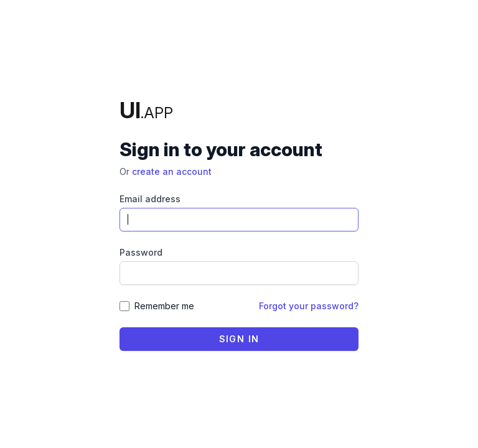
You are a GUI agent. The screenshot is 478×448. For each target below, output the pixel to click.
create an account (172, 171)
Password (141, 252)
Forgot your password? (309, 306)
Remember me (164, 306)
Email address (150, 199)
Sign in (239, 339)
